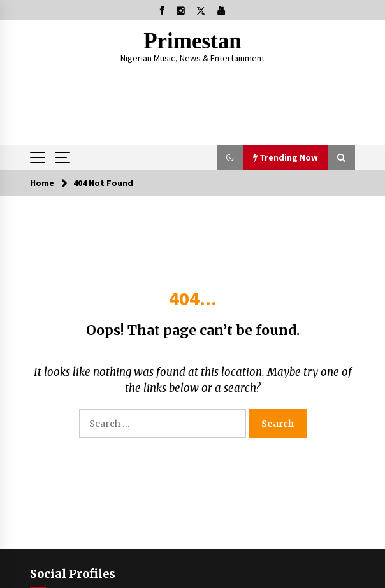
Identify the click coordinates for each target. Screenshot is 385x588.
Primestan (192, 41)
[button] (230, 157)
